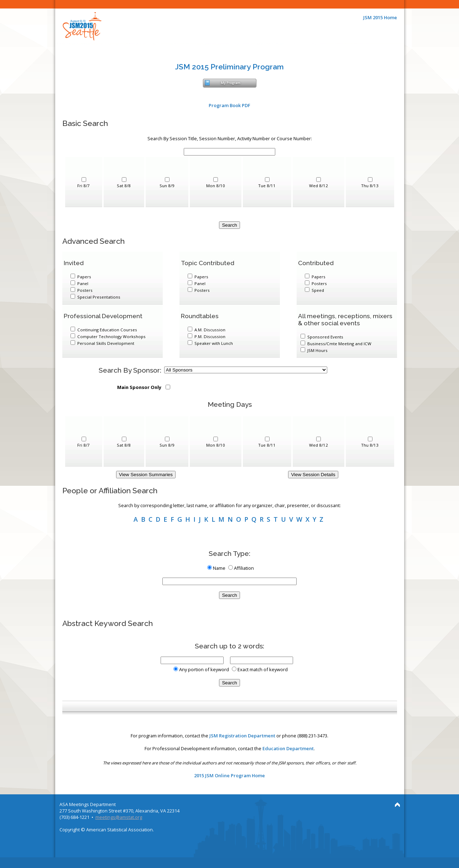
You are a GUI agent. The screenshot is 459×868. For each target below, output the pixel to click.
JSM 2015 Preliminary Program (230, 67)
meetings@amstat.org (119, 817)
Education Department (288, 748)
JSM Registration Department (242, 736)
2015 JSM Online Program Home (230, 775)
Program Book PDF (230, 105)
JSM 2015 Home (380, 17)
